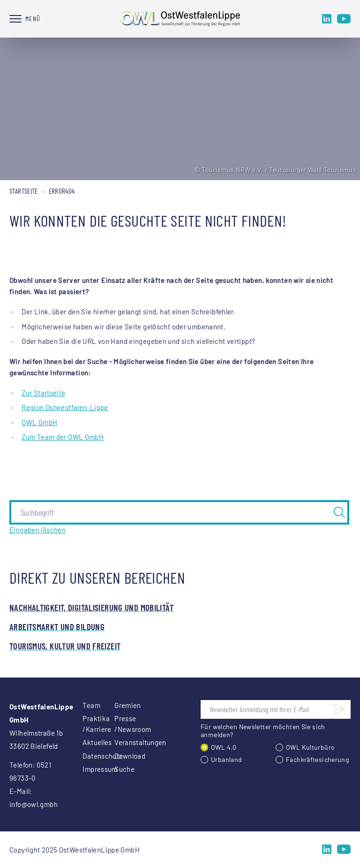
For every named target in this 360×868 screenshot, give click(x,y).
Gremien (119, 705)
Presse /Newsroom (119, 724)
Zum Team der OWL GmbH (63, 437)
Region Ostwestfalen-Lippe (65, 407)
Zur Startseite (43, 393)
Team (87, 705)
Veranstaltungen (119, 742)
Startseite (24, 191)
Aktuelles (87, 742)
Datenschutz (87, 756)
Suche (119, 769)
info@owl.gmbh (34, 804)
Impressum (87, 769)
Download (119, 756)
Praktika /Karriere (87, 724)
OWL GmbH (39, 422)
